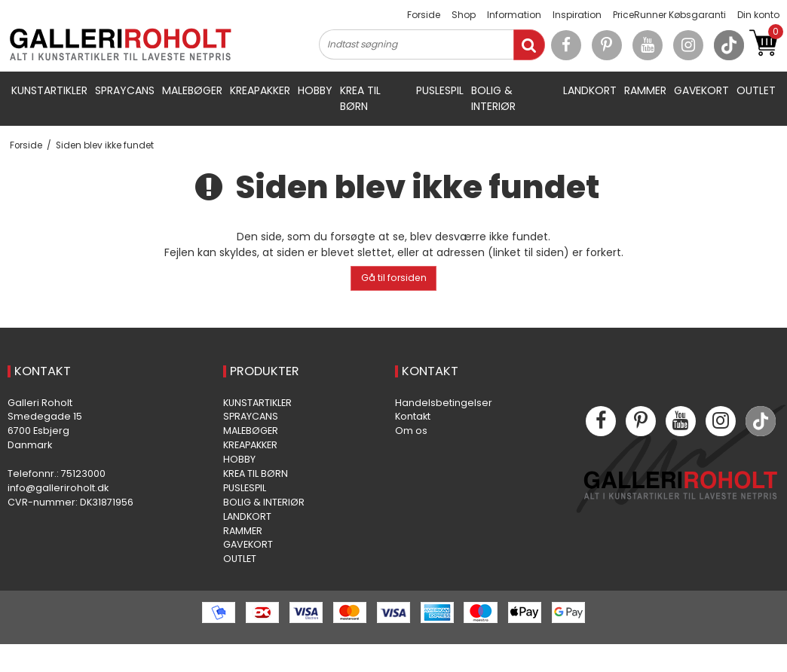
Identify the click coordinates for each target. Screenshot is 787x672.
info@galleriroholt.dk (58, 488)
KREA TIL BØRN (360, 98)
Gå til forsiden (394, 278)
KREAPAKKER (260, 90)
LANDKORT (590, 90)
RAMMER (645, 90)
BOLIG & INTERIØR (493, 98)
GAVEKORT (701, 90)
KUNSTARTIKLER (49, 90)
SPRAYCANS (125, 90)
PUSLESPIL (440, 90)
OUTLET (756, 90)
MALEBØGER (192, 90)
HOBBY (315, 90)
